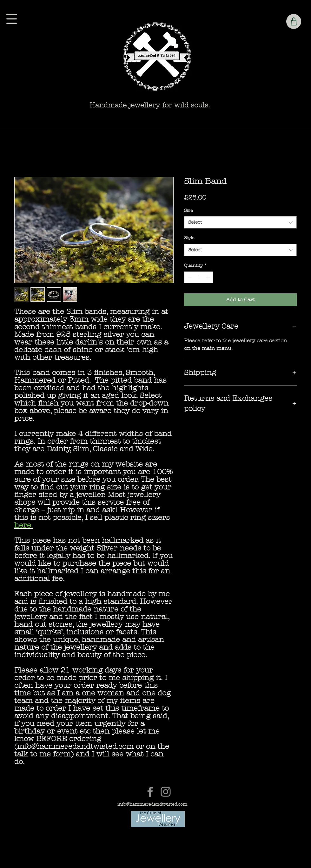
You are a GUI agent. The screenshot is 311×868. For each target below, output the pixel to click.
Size (189, 211)
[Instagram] (166, 792)
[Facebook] (150, 792)
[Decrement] (189, 277)
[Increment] (208, 277)
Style (189, 238)
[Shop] (294, 21)
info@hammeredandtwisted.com (152, 804)
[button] (12, 19)
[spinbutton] (199, 277)
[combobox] (240, 222)
